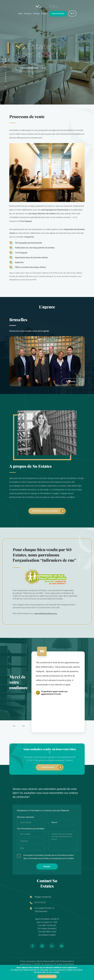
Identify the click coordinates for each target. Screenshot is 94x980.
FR (71, 14)
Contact (44, 14)
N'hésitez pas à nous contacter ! (49, 511)
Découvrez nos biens (33, 68)
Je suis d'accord (47, 976)
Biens (20, 14)
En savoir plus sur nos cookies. (47, 972)
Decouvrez (74, 382)
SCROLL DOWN (6, 72)
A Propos (36, 14)
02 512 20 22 (40, 902)
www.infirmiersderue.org (46, 613)
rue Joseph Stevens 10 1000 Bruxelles (44, 910)
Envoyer (47, 866)
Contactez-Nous (52, 767)
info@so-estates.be (43, 897)
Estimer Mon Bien (58, 14)
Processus (28, 14)
